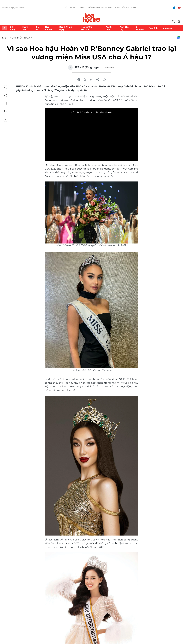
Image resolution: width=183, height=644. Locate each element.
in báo (98, 80)
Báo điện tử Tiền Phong (92, 18)
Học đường (48, 28)
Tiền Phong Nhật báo (100, 8)
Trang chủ (4, 28)
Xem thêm (179, 28)
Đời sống (12, 28)
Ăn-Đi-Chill (109, 28)
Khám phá (25, 28)
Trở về (6, 119)
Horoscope (167, 28)
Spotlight (154, 28)
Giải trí (37, 28)
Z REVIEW (140, 28)
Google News (179, 38)
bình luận (104, 80)
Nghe (6, 88)
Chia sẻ (6, 96)
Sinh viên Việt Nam (126, 8)
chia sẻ (79, 80)
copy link (91, 80)
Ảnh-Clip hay (124, 28)
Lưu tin (6, 103)
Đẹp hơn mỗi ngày (66, 28)
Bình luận (6, 111)
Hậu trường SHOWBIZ (87, 28)
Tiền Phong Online (74, 8)
